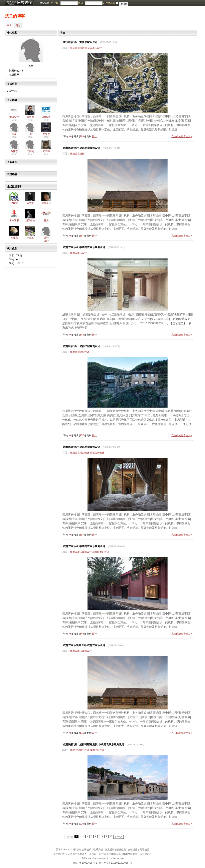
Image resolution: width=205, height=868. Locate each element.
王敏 (30, 134)
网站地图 (144, 850)
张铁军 (14, 203)
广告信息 (76, 850)
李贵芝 (30, 238)
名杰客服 (14, 220)
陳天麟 (30, 117)
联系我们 (98, 850)
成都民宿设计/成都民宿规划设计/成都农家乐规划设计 (94, 744)
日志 (18, 25)
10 (111, 836)
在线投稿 (86, 850)
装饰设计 (46, 203)
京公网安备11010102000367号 (115, 863)
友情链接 (133, 850)
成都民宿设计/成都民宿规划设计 (82, 148)
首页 (9, 25)
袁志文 (30, 203)
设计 (11, 91)
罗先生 (46, 134)
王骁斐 (30, 151)
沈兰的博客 (15, 16)
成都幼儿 (46, 117)
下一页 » (119, 837)
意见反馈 (110, 850)
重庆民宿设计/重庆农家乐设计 (80, 42)
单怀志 (14, 151)
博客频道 (19, 3)
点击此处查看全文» (182, 136)
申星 (14, 134)
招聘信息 (121, 850)
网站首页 (45, 3)
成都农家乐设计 (78, 253)
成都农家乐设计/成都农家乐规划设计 (84, 247)
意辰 (46, 220)
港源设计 (14, 117)
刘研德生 (30, 220)
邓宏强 (46, 151)
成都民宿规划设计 (80, 352)
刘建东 (14, 238)
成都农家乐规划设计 (81, 552)
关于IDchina (62, 850)
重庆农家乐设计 (93, 48)
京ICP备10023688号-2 (85, 863)
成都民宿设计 (77, 154)
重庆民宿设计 (77, 48)
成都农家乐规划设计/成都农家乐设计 (84, 645)
